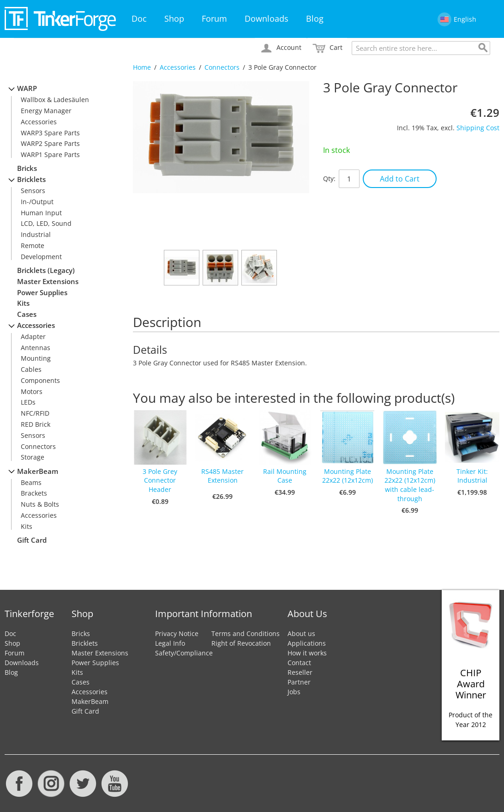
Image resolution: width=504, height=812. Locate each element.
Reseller (300, 672)
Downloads (267, 18)
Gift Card (32, 540)
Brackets (34, 493)
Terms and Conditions (246, 633)
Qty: (329, 179)
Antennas (36, 348)
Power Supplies (42, 293)
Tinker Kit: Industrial (472, 476)
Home (142, 67)
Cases (27, 314)
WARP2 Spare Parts (50, 143)
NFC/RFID (35, 413)
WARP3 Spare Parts (50, 133)
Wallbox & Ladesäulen (55, 100)
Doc (139, 18)
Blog (315, 18)
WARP (27, 88)
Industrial (36, 234)
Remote (33, 245)
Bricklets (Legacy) (46, 270)
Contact (299, 663)
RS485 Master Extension (222, 476)
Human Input (41, 213)
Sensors (33, 191)
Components (40, 380)
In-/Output (37, 202)
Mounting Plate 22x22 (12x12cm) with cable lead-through (410, 485)
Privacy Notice (177, 633)
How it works (307, 653)
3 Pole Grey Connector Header (160, 480)
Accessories (178, 67)
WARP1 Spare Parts (50, 155)
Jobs (294, 692)
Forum (214, 18)
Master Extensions (48, 282)
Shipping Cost (478, 128)
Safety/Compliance (184, 653)
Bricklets (31, 179)
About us (301, 633)
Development (41, 257)
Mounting (36, 358)
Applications (307, 643)
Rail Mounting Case (285, 476)
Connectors (222, 67)
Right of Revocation (241, 643)
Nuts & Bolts (40, 504)
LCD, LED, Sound (46, 223)
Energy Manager (46, 111)
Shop (174, 18)
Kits (23, 303)
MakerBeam (38, 471)
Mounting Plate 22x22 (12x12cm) (348, 476)
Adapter (33, 336)
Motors (32, 391)
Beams (31, 482)
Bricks (27, 168)
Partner (299, 682)
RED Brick (36, 424)
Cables (31, 369)
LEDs (28, 402)
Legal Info (170, 643)
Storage (33, 457)
